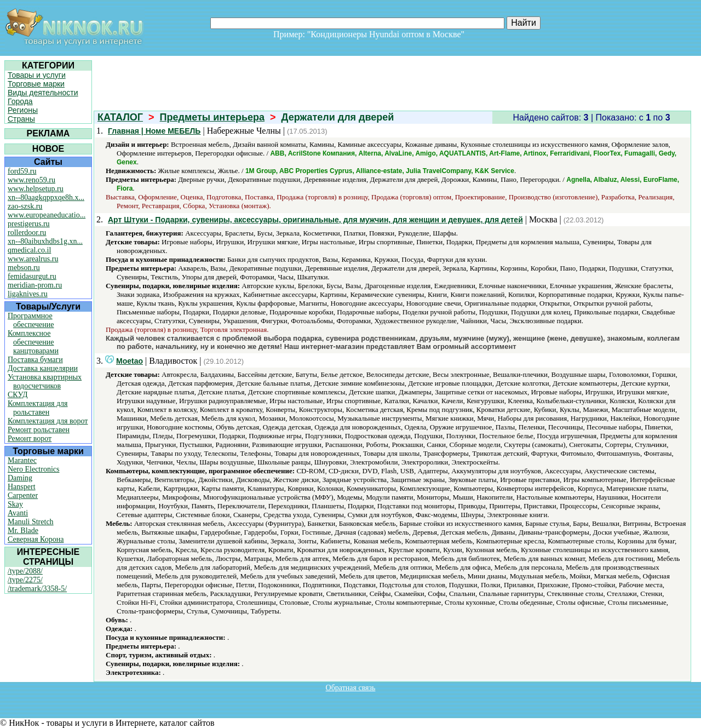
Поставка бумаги (35, 360)
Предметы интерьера (212, 117)
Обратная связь (351, 688)
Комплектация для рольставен (38, 408)
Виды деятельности (43, 93)
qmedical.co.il (29, 250)
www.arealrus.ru (33, 259)
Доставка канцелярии (43, 368)
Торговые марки (36, 84)
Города (20, 101)
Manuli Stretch (31, 522)
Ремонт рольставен (39, 430)
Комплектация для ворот (48, 421)
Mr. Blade (23, 531)
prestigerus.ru (29, 224)
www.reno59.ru (31, 180)
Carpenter (23, 495)
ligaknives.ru (28, 294)
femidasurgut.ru (32, 276)
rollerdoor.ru (27, 233)
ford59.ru (22, 171)
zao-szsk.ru (25, 206)
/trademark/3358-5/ (37, 589)
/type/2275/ (25, 580)
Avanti (18, 513)
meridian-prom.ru (35, 285)
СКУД (18, 395)
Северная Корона (36, 539)
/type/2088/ (25, 571)
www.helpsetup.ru (36, 189)
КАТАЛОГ (120, 117)
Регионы (23, 110)
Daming (20, 478)
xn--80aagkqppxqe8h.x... (46, 197)
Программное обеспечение (31, 320)
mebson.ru (24, 268)
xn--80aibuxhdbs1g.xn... (45, 241)
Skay (15, 504)
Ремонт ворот (30, 438)
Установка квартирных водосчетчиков (45, 382)
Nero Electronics (33, 469)
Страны (21, 119)
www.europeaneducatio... (47, 215)
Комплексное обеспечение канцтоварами (33, 342)
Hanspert (22, 487)
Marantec (22, 460)
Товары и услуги (37, 75)
